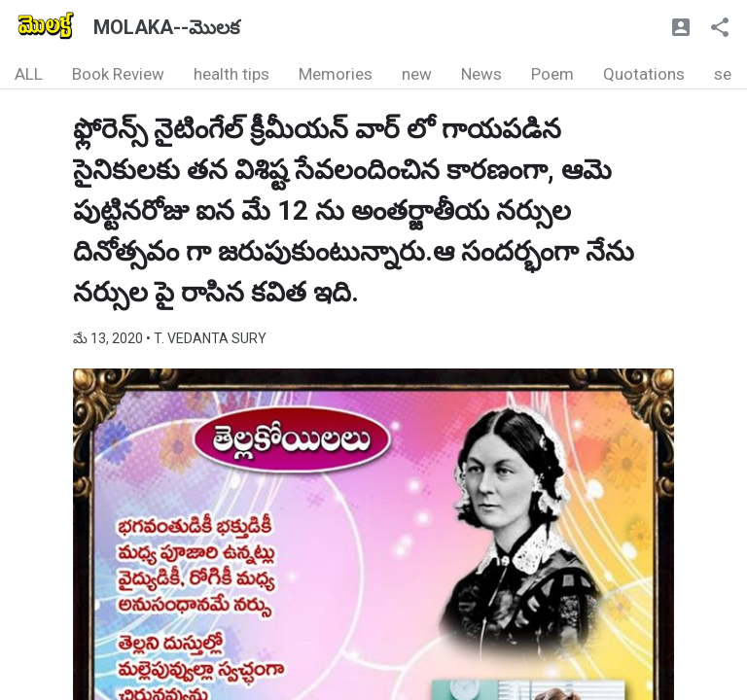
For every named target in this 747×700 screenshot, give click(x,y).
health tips (231, 74)
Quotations (644, 74)
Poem (552, 74)
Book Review (118, 74)
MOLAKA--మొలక (166, 27)
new (417, 74)
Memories (336, 74)
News (481, 74)
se (723, 74)
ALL (29, 74)
